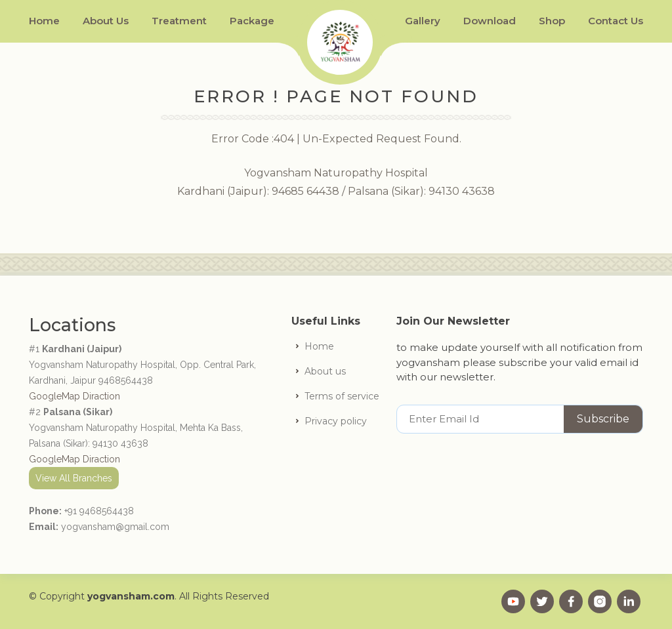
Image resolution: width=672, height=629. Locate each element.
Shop (552, 21)
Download (490, 21)
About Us (106, 21)
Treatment (179, 21)
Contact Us (616, 21)
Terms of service (342, 396)
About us (325, 371)
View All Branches (74, 478)
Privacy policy (336, 421)
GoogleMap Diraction (74, 396)
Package (252, 21)
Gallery (423, 21)
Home (44, 21)
